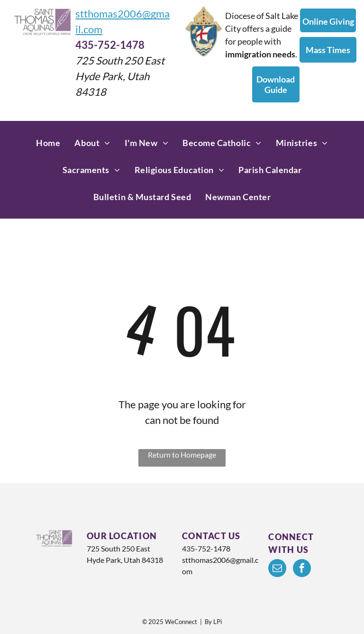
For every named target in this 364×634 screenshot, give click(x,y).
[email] (277, 569)
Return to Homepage (182, 455)
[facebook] (302, 569)
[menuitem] (48, 143)
